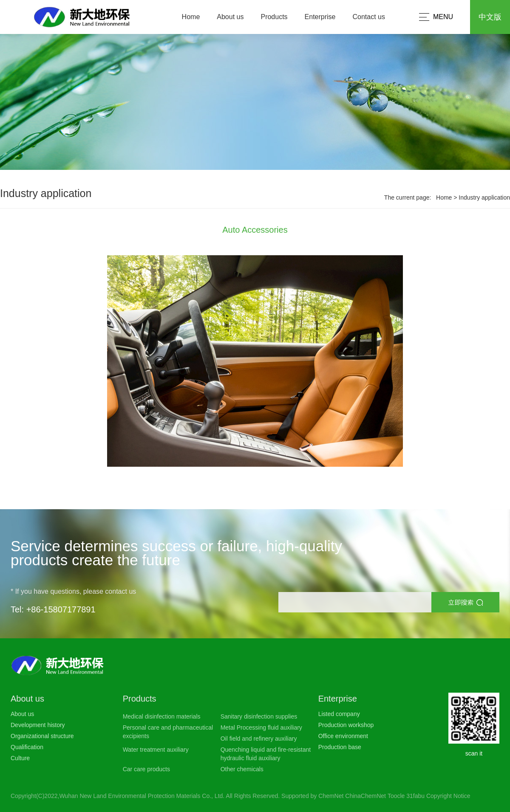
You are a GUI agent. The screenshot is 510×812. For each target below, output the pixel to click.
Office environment (343, 736)
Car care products (146, 769)
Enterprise (320, 17)
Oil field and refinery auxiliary (259, 739)
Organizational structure (42, 736)
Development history (38, 725)
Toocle (396, 796)
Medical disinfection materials (162, 716)
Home (191, 17)
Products (274, 17)
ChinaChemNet (365, 796)
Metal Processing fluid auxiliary (261, 727)
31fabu (415, 796)
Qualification (27, 747)
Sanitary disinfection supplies (259, 716)
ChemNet (331, 796)
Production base (340, 747)
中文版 (490, 17)
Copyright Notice (448, 796)
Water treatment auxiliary (156, 750)
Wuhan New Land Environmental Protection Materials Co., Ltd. (142, 796)
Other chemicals (242, 769)
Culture (20, 758)
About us (230, 17)
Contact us (369, 17)
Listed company (339, 714)
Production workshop (346, 725)
